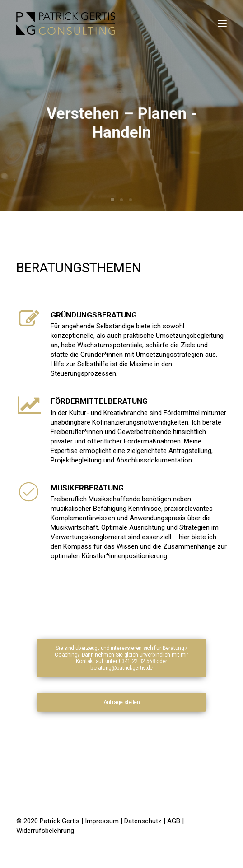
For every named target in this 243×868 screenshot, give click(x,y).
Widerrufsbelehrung (45, 831)
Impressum (102, 821)
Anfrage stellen (121, 702)
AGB (174, 821)
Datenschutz (143, 821)
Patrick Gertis (61, 821)
